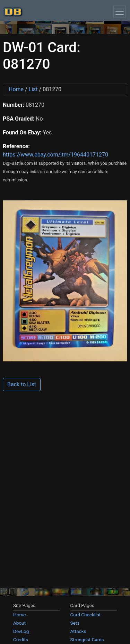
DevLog (21, 631)
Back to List (22, 384)
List (33, 89)
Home (16, 89)
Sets (75, 623)
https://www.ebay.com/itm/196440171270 (55, 155)
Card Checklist (85, 615)
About (19, 623)
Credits (21, 640)
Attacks (78, 631)
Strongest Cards (87, 640)
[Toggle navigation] (120, 12)
